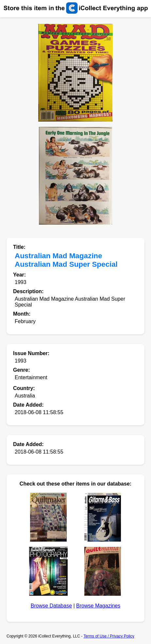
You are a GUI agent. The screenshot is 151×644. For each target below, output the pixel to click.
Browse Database (51, 606)
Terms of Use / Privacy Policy (109, 636)
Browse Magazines (98, 606)
